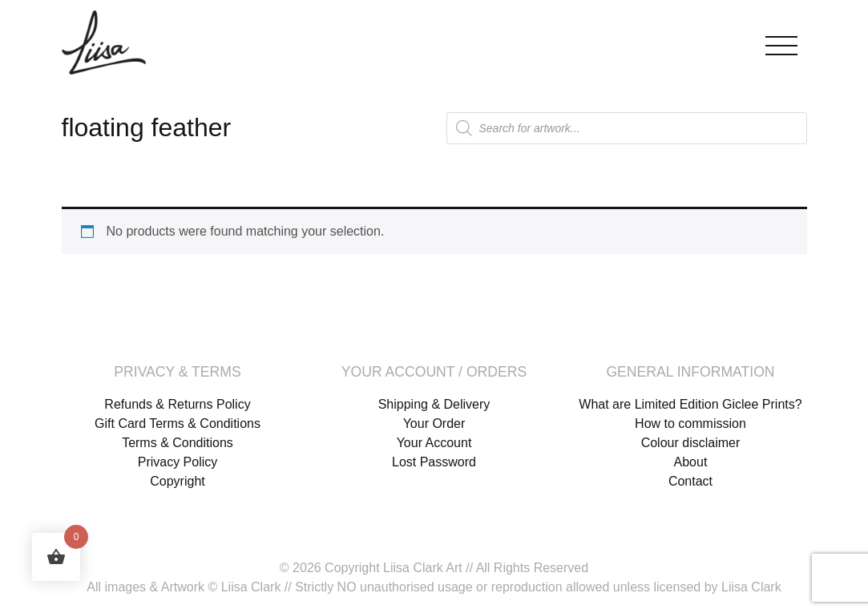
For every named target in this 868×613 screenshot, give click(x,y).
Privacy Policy (178, 462)
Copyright (177, 481)
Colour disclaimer (691, 443)
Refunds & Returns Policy (177, 404)
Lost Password (434, 462)
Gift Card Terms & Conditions (178, 423)
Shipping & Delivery (434, 404)
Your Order (434, 423)
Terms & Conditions (178, 443)
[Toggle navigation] (781, 42)
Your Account (434, 443)
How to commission (690, 423)
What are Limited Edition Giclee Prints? (690, 404)
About (691, 462)
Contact (690, 481)
